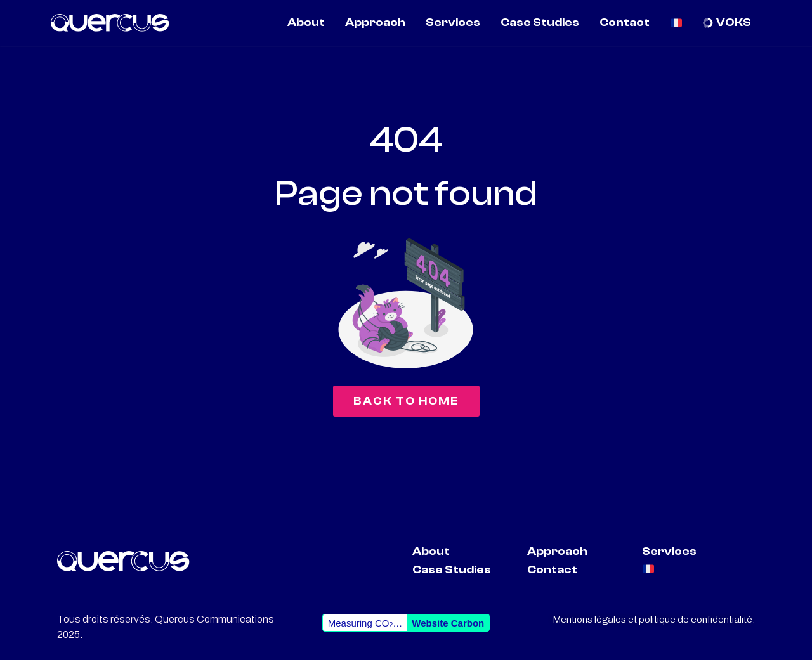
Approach (557, 560)
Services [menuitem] (453, 23)
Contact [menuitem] (625, 23)
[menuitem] (677, 23)
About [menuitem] (306, 23)
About (431, 560)
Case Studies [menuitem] (540, 23)
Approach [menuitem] (375, 23)
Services (669, 560)
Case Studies (452, 579)
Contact (552, 579)
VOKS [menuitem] (734, 23)
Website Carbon (448, 632)
